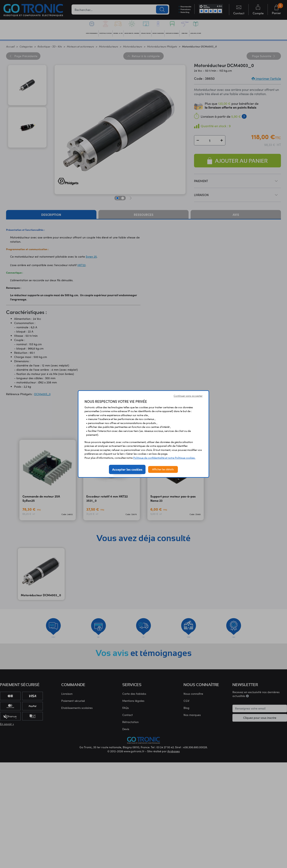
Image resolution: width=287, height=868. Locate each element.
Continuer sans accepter (188, 396)
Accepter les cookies (127, 469)
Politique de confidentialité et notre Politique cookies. (164, 458)
